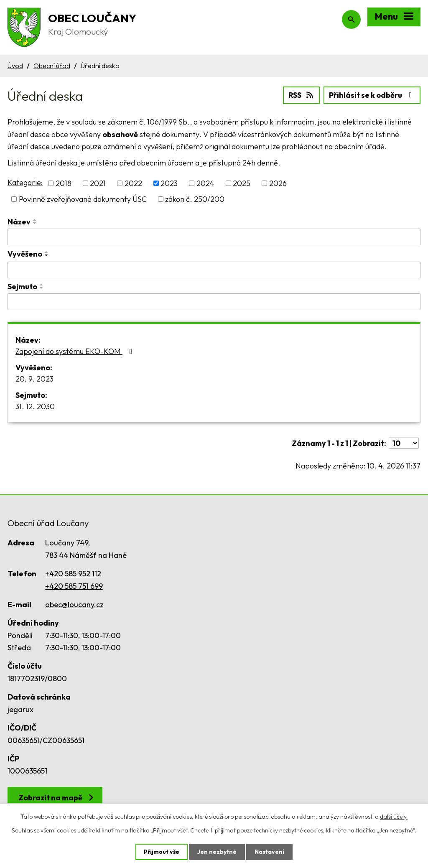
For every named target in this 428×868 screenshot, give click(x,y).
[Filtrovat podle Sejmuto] (214, 302)
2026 (278, 183)
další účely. (394, 817)
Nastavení (269, 852)
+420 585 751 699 (74, 586)
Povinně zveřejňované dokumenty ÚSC (83, 199)
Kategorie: (25, 182)
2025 (242, 183)
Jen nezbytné (217, 852)
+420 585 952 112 (73, 574)
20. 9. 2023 (34, 379)
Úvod (15, 66)
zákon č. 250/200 (195, 199)
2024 (205, 183)
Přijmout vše (162, 852)
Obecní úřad (52, 66)
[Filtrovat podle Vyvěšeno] (214, 270)
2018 (64, 183)
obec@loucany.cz (74, 605)
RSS (302, 95)
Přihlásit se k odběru (372, 95)
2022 (133, 183)
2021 (98, 183)
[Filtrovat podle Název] (214, 237)
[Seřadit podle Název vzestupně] (35, 220)
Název (19, 222)
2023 (169, 183)
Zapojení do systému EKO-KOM (76, 351)
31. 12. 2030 (35, 406)
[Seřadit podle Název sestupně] (35, 223)
